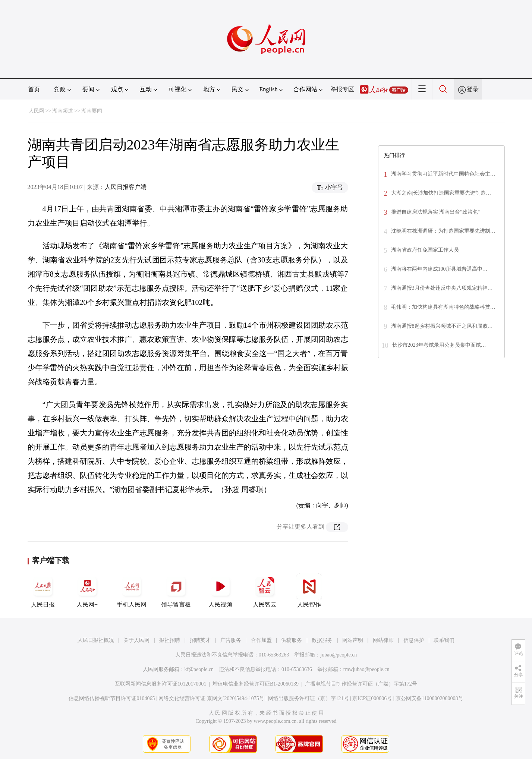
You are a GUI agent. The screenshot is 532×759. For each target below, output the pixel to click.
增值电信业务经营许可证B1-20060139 (256, 684)
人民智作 (309, 590)
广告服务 (231, 640)
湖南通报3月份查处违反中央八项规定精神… (442, 288)
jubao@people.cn (339, 655)
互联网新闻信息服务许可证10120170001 (160, 684)
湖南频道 (63, 111)
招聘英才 (200, 640)
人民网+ (87, 590)
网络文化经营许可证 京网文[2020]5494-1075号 (211, 698)
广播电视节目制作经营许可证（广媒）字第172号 (361, 684)
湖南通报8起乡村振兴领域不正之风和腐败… (442, 326)
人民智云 (265, 590)
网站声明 (353, 640)
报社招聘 (170, 640)
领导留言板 (176, 590)
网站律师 (383, 640)
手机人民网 (132, 590)
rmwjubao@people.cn (366, 669)
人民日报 (43, 590)
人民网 (37, 111)
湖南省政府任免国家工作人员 (425, 250)
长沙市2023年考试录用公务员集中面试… (439, 345)
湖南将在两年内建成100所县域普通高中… (439, 269)
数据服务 (322, 640)
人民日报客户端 (126, 187)
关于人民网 (136, 640)
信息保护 (414, 640)
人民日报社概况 (96, 640)
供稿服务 (292, 640)
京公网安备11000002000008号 (429, 698)
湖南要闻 (92, 111)
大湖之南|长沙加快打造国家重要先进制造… (441, 193)
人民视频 (220, 590)
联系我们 (444, 640)
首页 (34, 89)
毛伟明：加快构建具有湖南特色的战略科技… (443, 307)
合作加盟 (261, 640)
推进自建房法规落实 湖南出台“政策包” (436, 212)
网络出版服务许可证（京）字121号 (309, 698)
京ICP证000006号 (372, 698)
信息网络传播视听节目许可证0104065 (112, 698)
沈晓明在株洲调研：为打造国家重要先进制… (443, 231)
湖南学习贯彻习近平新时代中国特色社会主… (443, 174)
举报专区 (342, 89)
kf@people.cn (199, 669)
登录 (473, 89)
